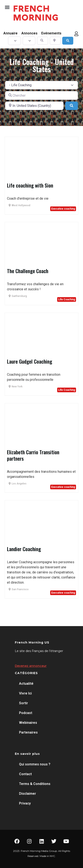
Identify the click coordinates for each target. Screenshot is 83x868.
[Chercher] (41, 95)
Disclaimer (28, 794)
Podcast (26, 713)
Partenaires (28, 732)
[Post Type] (15, 41)
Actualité (26, 684)
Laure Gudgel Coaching (30, 361)
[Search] (68, 41)
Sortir (24, 703)
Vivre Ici (25, 693)
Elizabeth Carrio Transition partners (33, 455)
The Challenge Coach (28, 271)
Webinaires (28, 723)
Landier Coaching (24, 549)
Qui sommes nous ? (35, 764)
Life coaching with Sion (30, 185)
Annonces (29, 33)
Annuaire (10, 33)
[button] (7, 7)
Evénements (51, 33)
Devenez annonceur (31, 666)
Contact (25, 774)
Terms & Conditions (35, 784)
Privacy (25, 803)
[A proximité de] (34, 106)
